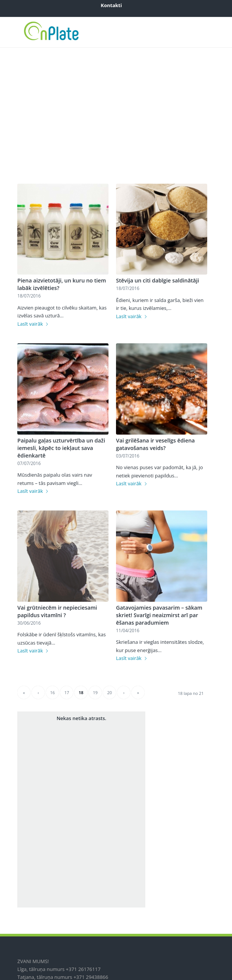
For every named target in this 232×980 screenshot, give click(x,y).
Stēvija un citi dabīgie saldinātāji (157, 280)
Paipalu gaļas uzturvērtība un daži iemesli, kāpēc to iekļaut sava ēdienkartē (61, 448)
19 (96, 692)
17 (67, 692)
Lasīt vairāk (33, 324)
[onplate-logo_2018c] (96, 32)
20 (110, 692)
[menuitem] (111, 5)
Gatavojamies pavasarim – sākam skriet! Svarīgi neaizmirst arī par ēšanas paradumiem (159, 615)
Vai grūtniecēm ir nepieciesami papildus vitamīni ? (57, 611)
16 (53, 692)
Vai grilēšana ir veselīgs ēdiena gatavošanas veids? (155, 444)
